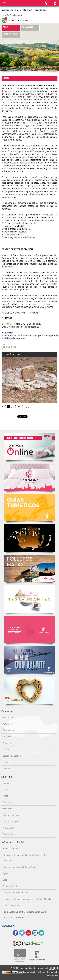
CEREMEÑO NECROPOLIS (8, 406)
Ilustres (6, 762)
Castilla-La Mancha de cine (30, 538)
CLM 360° (7, 769)
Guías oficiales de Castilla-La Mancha (20, 867)
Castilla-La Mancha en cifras (16, 893)
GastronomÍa (9, 730)
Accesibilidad (52, 976)
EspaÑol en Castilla (12, 756)
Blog (5, 880)
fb (15, 933)
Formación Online (11, 886)
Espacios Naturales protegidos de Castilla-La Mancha (27, 899)
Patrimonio (8, 717)
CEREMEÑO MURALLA (30, 406)
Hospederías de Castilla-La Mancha (30, 477)
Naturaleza (8, 724)
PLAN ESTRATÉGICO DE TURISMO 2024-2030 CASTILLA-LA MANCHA (24, 915)
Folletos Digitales (30, 569)
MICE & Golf (8, 828)
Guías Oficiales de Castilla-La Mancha (30, 508)
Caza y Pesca (9, 834)
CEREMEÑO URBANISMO (21, 406)
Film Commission (11, 905)
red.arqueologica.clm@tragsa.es (24, 327)
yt (28, 933)
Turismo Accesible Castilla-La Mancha (30, 629)
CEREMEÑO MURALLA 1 (25, 406)
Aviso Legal (30, 972)
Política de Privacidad (47, 972)
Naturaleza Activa (11, 815)
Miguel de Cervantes (30, 660)
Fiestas (6, 749)
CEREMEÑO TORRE (17, 406)
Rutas (5, 796)
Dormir (6, 783)
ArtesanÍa (7, 743)
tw (22, 933)
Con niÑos (7, 802)
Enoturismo (8, 809)
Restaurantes (30, 599)
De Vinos (7, 737)
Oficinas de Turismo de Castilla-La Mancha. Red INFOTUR (25, 858)
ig (35, 933)
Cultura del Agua (10, 821)
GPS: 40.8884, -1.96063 (18, 20)
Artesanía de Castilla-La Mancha (30, 690)
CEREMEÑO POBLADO (13, 406)
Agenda (6, 873)
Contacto (41, 933)
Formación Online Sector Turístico (30, 447)
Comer (6, 789)
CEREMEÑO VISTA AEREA (4, 406)
